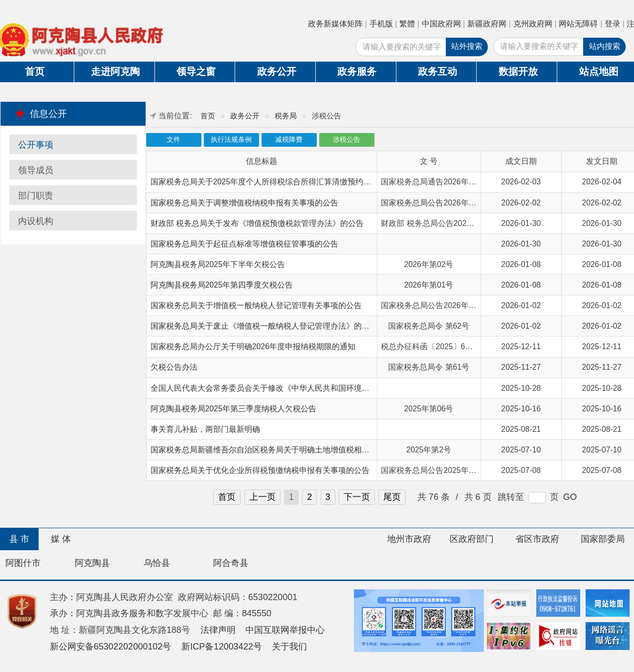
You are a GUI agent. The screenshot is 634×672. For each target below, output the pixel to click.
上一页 (262, 497)
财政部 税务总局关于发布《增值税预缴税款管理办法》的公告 (257, 223)
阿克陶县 (92, 563)
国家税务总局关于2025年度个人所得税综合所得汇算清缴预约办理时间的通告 (284, 182)
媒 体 (61, 539)
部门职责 (36, 196)
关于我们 (289, 647)
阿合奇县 (231, 563)
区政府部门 (472, 539)
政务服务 (357, 71)
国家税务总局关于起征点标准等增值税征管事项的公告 (244, 244)
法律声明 (218, 630)
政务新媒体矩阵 (335, 24)
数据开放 (518, 71)
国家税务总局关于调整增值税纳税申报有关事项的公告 (244, 203)
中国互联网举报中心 (285, 630)
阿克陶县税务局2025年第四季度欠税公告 (222, 285)
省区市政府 (537, 539)
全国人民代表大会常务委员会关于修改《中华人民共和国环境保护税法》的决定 (287, 388)
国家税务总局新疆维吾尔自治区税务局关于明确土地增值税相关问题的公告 (280, 450)
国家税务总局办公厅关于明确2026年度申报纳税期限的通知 (253, 347)
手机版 (381, 24)
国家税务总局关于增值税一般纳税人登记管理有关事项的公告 (256, 305)
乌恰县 (157, 563)
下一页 (357, 497)
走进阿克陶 (115, 71)
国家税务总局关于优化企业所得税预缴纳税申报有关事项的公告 (260, 470)
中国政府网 (441, 24)
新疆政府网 (487, 24)
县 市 (19, 539)
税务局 (286, 116)
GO (570, 497)
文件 (174, 140)
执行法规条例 (231, 140)
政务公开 (277, 71)
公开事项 (36, 145)
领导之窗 (196, 71)
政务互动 (437, 71)
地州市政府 (409, 539)
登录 (612, 24)
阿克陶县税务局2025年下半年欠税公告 (218, 264)
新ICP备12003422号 (222, 647)
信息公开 (41, 113)
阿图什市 (23, 563)
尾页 (392, 497)
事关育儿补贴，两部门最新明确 (205, 429)
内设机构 (36, 221)
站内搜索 (605, 46)
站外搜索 (467, 46)
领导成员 (36, 170)
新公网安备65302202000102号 (111, 647)
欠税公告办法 (174, 367)
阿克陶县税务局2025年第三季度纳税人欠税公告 (233, 409)
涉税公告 (347, 140)
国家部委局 (603, 539)
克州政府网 (533, 24)
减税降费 (289, 140)
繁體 (407, 24)
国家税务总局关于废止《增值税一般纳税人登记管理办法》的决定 (264, 326)
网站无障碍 (578, 24)
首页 (208, 116)
